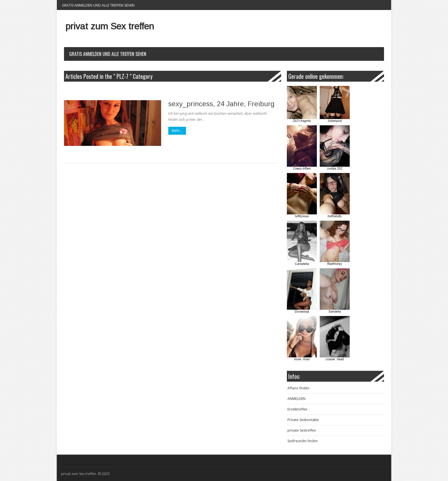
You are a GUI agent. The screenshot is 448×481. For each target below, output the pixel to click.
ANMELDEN (296, 399)
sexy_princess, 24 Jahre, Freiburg (221, 104)
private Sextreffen (302, 430)
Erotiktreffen (297, 409)
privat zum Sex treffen (110, 26)
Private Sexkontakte (303, 420)
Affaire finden (298, 388)
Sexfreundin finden (303, 441)
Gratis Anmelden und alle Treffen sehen (98, 5)
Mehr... (177, 131)
